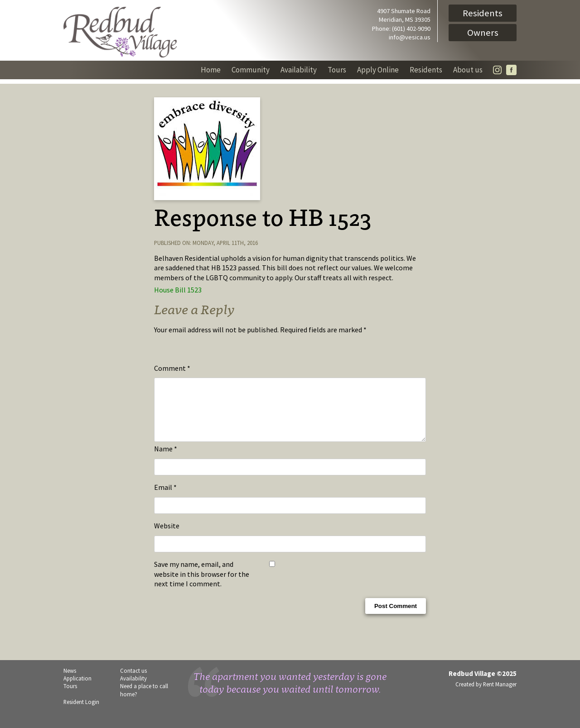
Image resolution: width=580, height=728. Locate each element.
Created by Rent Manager (486, 695)
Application (77, 689)
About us (468, 70)
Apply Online (378, 70)
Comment (172, 368)
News (70, 681)
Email (165, 498)
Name (166, 460)
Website (167, 536)
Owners (483, 33)
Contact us (133, 681)
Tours (337, 70)
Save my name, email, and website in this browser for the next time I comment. (202, 585)
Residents (483, 13)
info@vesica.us (410, 37)
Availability (299, 70)
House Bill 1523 (178, 290)
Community (251, 70)
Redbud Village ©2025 (483, 684)
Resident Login (81, 713)
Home (211, 70)
